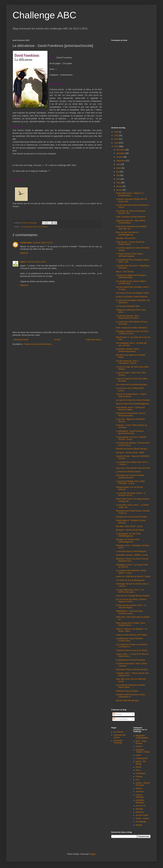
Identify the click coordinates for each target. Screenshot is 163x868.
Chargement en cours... (135, 82)
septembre (121, 161)
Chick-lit (139, 746)
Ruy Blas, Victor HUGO (126, 238)
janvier (120, 190)
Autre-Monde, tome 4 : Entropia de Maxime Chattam (130, 409)
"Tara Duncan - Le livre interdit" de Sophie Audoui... (130, 243)
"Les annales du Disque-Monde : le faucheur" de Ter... (131, 494)
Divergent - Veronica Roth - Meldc (130, 453)
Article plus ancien (93, 340)
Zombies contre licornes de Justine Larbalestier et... (130, 696)
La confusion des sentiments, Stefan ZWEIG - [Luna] (131, 572)
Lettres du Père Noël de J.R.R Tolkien (132, 635)
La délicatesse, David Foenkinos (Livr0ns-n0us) (130, 640)
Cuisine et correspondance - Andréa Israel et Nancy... (131, 395)
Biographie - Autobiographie (142, 737)
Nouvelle (139, 809)
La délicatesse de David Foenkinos (131, 660)
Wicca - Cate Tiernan (125, 272)
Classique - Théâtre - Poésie (143, 751)
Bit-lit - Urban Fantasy (141, 742)
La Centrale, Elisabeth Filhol (128, 306)
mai (118, 175)
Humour (139, 788)
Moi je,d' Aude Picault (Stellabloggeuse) (133, 404)
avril (118, 179)
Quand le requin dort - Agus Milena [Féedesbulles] (130, 222)
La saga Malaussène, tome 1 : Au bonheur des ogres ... (130, 591)
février (119, 186)
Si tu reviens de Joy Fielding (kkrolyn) (132, 385)
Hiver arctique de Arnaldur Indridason (131, 328)
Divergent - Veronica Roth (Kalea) (130, 530)
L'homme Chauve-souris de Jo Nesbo (132, 650)
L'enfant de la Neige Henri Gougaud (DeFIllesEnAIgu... (131, 276)
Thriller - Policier (143, 818)
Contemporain (26, 227)
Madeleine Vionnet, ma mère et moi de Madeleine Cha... (132, 560)
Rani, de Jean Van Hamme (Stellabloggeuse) (127, 233)
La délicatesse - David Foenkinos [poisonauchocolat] (130, 432)
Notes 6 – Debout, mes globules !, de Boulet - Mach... (131, 630)
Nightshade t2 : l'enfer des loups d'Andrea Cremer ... (129, 612)
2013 (117, 143)
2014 (117, 139)
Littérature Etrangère (140, 801)
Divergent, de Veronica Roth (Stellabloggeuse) (128, 541)
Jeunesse (140, 792)
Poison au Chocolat (40, 227)
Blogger (92, 854)
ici (43, 165)
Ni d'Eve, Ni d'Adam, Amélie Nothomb (132, 297)
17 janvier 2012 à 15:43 (36, 262)
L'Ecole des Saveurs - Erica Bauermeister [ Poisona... (128, 317)
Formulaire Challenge (118, 742)
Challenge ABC (44, 15)
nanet (23, 262)
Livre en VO (141, 806)
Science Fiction (142, 815)
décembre (121, 150)
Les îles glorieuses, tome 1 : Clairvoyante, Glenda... (128, 362)
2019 (117, 132)
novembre (121, 153)
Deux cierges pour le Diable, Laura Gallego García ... (130, 624)
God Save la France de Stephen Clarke (132, 293)
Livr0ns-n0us (26, 243)
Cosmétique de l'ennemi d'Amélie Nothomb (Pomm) (130, 476)
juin (118, 172)
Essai (138, 770)
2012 (117, 146)
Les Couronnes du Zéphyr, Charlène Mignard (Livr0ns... (131, 600)
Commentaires (120, 719)
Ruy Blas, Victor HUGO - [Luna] (129, 526)
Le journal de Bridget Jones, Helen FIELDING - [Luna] (130, 482)
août (119, 164)
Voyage (139, 825)
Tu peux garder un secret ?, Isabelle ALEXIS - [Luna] (131, 438)
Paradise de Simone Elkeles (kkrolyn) (132, 449)
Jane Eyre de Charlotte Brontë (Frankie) (133, 596)
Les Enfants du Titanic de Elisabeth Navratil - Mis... (131, 212)
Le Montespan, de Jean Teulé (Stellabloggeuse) (128, 535)
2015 (117, 136)
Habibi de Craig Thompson (127, 691)
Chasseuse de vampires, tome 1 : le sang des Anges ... (131, 606)
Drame (139, 767)
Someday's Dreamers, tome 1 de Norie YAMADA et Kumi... (132, 332)
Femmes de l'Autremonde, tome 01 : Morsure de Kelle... (131, 414)
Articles (117, 714)
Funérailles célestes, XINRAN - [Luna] (132, 555)
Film (138, 780)
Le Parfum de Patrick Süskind (128, 472)
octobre (120, 157)
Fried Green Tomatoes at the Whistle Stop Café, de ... (131, 228)
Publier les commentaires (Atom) (38, 344)
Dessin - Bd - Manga (141, 763)
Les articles (118, 732)
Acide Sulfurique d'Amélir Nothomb (131, 217)
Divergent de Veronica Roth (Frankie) (131, 517)
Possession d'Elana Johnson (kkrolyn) (132, 670)
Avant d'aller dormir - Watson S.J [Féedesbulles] (130, 194)
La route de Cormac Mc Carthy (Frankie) (133, 400)
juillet (119, 168)
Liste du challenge (140, 796)
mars (119, 183)
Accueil (57, 340)
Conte (138, 755)
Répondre (24, 253)
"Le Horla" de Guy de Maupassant (130, 580)
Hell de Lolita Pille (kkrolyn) (127, 701)
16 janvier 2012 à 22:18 (43, 243)
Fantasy (139, 777)
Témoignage (141, 822)
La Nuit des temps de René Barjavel (131, 551)
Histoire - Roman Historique (143, 784)
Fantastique (141, 773)
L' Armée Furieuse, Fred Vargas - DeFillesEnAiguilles (130, 255)
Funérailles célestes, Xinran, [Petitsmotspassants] (128, 350)
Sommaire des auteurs (120, 736)
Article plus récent (21, 340)
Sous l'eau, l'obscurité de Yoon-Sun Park (133, 468)
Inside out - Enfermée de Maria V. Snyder (133, 576)
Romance (140, 812)
